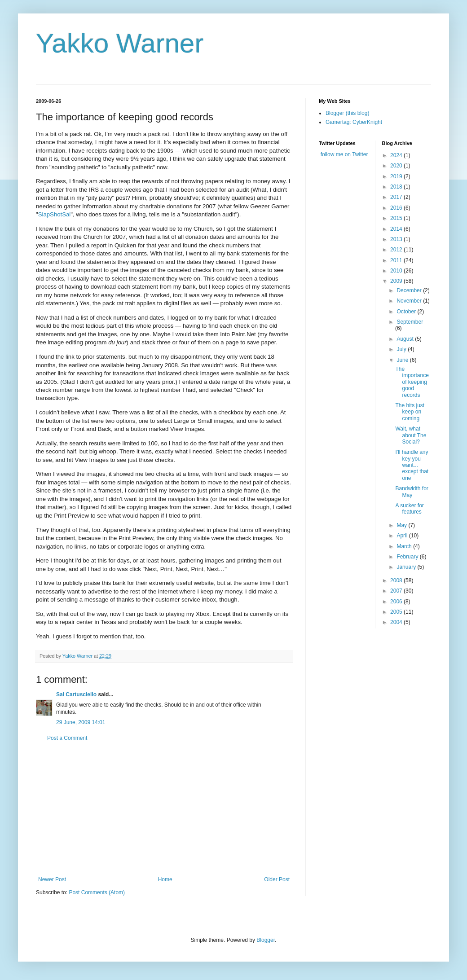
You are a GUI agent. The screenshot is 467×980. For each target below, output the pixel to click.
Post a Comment (67, 738)
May (402, 525)
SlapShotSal (55, 214)
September (410, 322)
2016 (397, 208)
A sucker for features (409, 509)
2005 (397, 612)
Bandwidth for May (412, 492)
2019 (397, 176)
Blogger (266, 940)
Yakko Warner (120, 43)
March (405, 546)
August (406, 339)
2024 (397, 155)
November (410, 301)
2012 (397, 250)
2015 (397, 218)
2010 (397, 271)
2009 (397, 281)
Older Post (277, 879)
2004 (397, 622)
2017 (397, 197)
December (410, 290)
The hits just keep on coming (410, 412)
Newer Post (52, 879)
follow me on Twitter (344, 154)
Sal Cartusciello (76, 694)
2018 (397, 187)
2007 (397, 591)
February (408, 557)
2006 (397, 602)
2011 (397, 260)
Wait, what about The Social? (411, 435)
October (407, 312)
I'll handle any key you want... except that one (412, 465)
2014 (397, 229)
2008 (397, 580)
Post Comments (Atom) (97, 892)
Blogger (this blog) (347, 113)
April (403, 536)
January (407, 567)
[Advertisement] (164, 809)
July (402, 349)
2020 (397, 166)
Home (165, 879)
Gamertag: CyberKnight (354, 122)
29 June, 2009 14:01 (81, 722)
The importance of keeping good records (412, 382)
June (403, 360)
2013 (397, 239)
